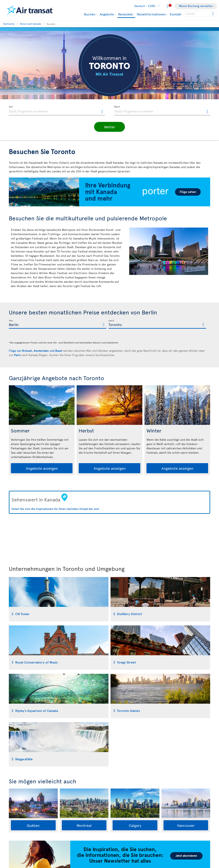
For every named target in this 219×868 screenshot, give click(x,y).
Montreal (84, 825)
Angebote (107, 14)
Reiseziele (125, 14)
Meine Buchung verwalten (196, 6)
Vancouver (186, 825)
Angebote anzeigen (42, 468)
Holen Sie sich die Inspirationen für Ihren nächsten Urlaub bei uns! (55, 509)
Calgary (135, 825)
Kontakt (176, 14)
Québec (33, 825)
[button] (109, 127)
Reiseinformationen (151, 14)
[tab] (59, 599)
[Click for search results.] (213, 14)
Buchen (90, 14)
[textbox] (57, 111)
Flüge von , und (36, 351)
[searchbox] (201, 14)
